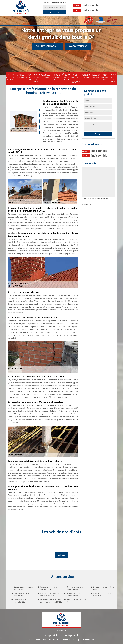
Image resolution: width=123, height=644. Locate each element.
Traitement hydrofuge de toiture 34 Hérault (57, 77)
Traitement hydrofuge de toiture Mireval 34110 (50, 594)
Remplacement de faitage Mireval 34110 (103, 594)
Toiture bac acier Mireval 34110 (76, 601)
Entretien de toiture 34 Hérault (36, 78)
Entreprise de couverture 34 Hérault (10, 77)
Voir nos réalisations (47, 46)
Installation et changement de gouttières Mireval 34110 (51, 601)
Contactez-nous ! (78, 46)
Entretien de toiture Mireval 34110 (104, 588)
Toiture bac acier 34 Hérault (29, 77)
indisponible (91, 5)
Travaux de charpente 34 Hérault (105, 77)
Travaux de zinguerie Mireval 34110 (22, 594)
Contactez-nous (87, 640)
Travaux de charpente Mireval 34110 (22, 601)
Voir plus (61, 555)
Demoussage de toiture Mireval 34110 (76, 594)
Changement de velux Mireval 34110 (75, 588)
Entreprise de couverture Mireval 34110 (23, 588)
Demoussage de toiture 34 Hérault (20, 76)
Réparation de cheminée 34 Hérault (66, 77)
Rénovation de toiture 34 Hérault (96, 76)
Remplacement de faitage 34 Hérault (46, 76)
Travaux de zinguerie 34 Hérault (113, 78)
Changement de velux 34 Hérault (86, 76)
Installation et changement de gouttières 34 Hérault (76, 79)
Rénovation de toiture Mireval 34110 (49, 588)
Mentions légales (70, 640)
